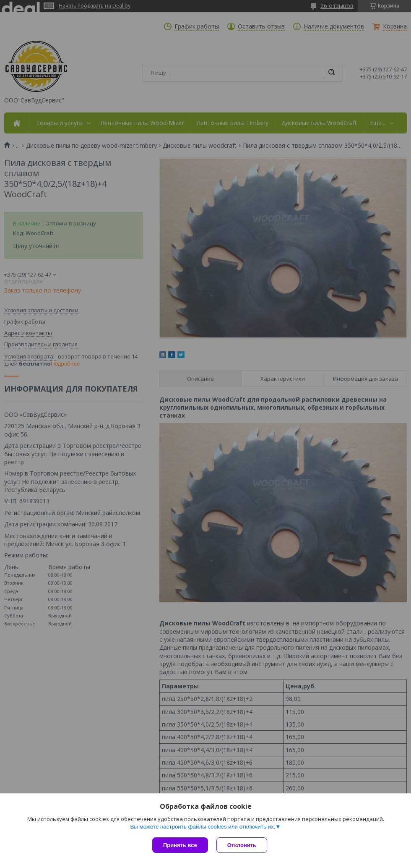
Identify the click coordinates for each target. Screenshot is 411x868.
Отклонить (242, 845)
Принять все (180, 845)
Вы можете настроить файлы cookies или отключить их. (203, 827)
